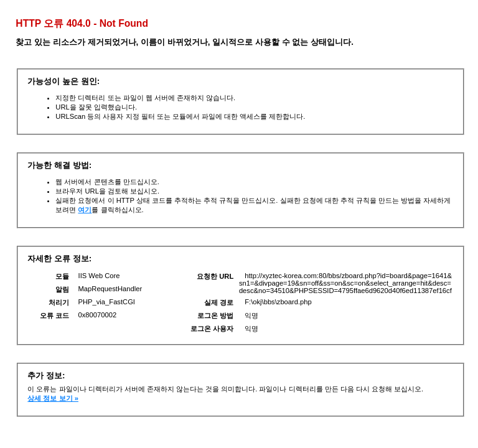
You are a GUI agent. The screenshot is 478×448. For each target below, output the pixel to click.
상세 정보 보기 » (53, 398)
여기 (85, 210)
